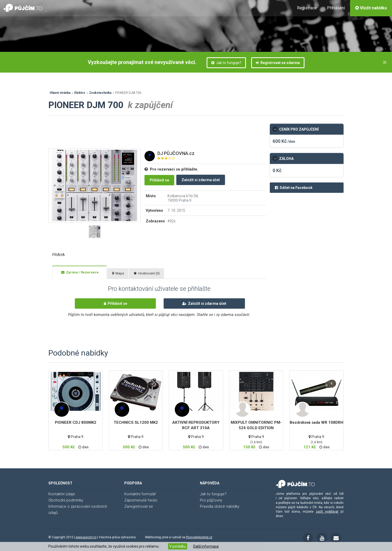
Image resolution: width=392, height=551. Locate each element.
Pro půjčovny (211, 500)
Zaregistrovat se (139, 506)
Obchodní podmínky (66, 500)
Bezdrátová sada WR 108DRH (317, 422)
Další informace (206, 546)
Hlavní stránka (60, 93)
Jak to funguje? (226, 63)
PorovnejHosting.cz (199, 537)
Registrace (307, 8)
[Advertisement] (143, 135)
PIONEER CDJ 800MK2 (76, 422)
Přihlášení (336, 8)
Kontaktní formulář (140, 494)
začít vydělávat (327, 512)
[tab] (79, 272)
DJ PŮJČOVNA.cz (176, 153)
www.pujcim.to (86, 537)
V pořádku (178, 546)
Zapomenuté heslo (141, 500)
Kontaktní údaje (62, 494)
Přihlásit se (159, 180)
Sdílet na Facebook (294, 188)
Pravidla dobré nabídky (220, 506)
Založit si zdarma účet (201, 180)
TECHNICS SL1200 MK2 (136, 422)
